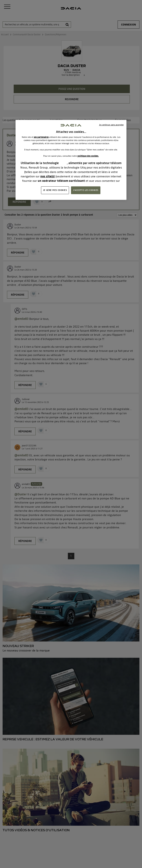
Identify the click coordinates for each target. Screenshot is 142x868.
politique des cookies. (88, 156)
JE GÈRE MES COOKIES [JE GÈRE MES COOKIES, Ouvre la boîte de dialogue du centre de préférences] (55, 190)
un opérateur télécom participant (61, 181)
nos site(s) (48, 176)
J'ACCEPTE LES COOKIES (86, 190)
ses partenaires (41, 137)
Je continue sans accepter (111, 125)
